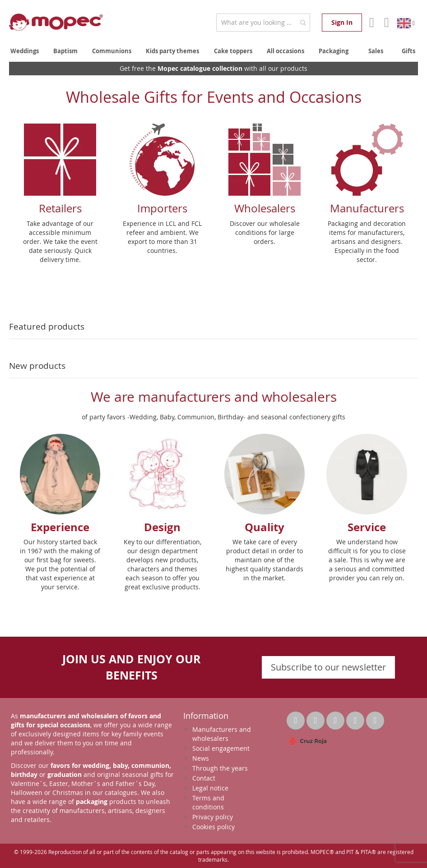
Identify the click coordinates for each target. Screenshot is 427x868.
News (201, 758)
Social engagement (221, 748)
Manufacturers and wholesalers (222, 734)
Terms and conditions (208, 802)
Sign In (342, 22)
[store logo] (56, 22)
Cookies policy (213, 827)
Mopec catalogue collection (200, 68)
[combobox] (263, 23)
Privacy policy (213, 817)
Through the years (220, 768)
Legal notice (210, 788)
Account (371, 23)
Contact (204, 778)
